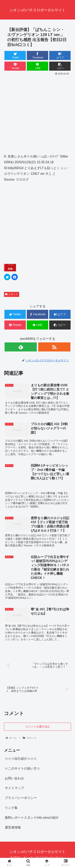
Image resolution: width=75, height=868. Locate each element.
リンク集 (11, 808)
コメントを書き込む (38, 726)
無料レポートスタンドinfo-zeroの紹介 (32, 818)
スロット (12, 294)
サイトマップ (14, 788)
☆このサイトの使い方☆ (22, 768)
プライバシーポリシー (21, 798)
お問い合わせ (14, 778)
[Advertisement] (37, 116)
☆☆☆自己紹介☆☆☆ (21, 759)
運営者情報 (13, 827)
